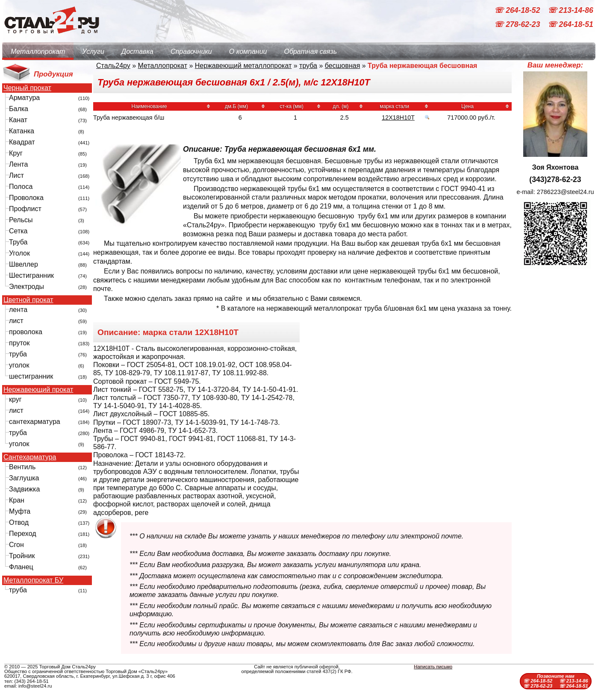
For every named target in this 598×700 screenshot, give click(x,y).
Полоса (21, 187)
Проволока (26, 198)
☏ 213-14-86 (570, 10)
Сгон (16, 545)
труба (18, 354)
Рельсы (21, 220)
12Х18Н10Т (398, 118)
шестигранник (31, 376)
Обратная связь (310, 51)
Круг (16, 153)
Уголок (19, 253)
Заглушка (24, 478)
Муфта (20, 511)
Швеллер (24, 264)
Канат (18, 120)
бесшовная (343, 66)
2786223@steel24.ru (566, 192)
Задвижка (24, 489)
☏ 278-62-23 (518, 25)
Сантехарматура (30, 457)
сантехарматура (35, 422)
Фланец (21, 567)
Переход (23, 534)
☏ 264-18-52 (518, 10)
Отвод (19, 522)
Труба (18, 242)
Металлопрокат (38, 51)
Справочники (191, 51)
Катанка (22, 131)
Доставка (137, 51)
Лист (16, 175)
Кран (17, 500)
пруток (19, 343)
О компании (248, 51)
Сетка (18, 231)
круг (15, 399)
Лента (18, 164)
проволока (26, 332)
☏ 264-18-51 (570, 25)
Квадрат (22, 142)
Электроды (27, 287)
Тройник (22, 556)
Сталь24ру (113, 66)
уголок (19, 365)
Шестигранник (31, 275)
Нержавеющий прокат (38, 390)
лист (16, 321)
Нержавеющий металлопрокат (243, 66)
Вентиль (22, 467)
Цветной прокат (28, 300)
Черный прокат (27, 88)
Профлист (25, 209)
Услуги (93, 51)
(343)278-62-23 (555, 179)
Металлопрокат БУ (33, 580)
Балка (19, 109)
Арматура (24, 98)
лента (18, 310)
